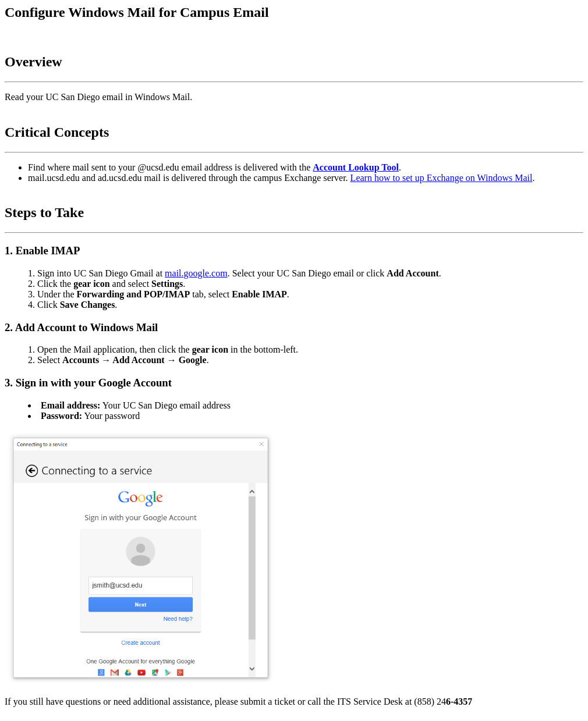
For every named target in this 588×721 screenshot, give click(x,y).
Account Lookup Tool (356, 167)
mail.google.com (196, 273)
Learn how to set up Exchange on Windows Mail (442, 178)
